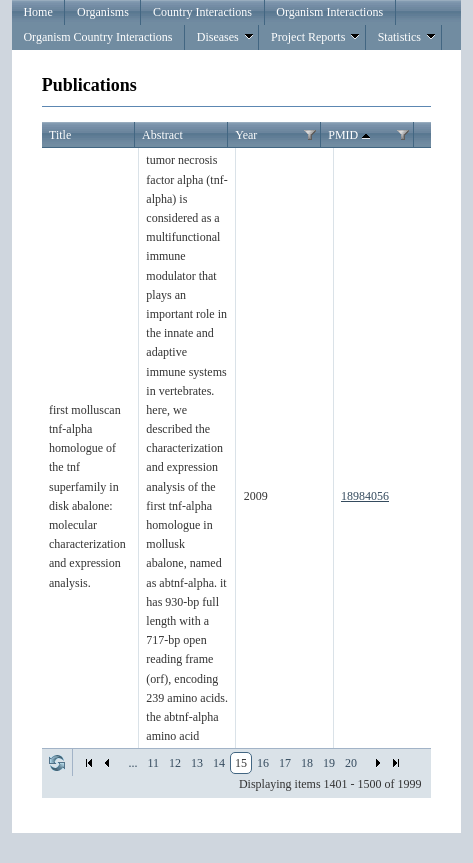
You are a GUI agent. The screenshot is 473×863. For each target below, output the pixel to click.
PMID (351, 136)
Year (246, 135)
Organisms (103, 12)
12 (175, 763)
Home (37, 12)
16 (263, 763)
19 (329, 763)
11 (153, 763)
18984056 (365, 496)
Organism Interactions (329, 12)
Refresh (57, 763)
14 (219, 763)
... (132, 763)
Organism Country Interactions (97, 37)
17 (285, 763)
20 (351, 763)
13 (197, 763)
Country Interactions (202, 12)
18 (307, 763)
